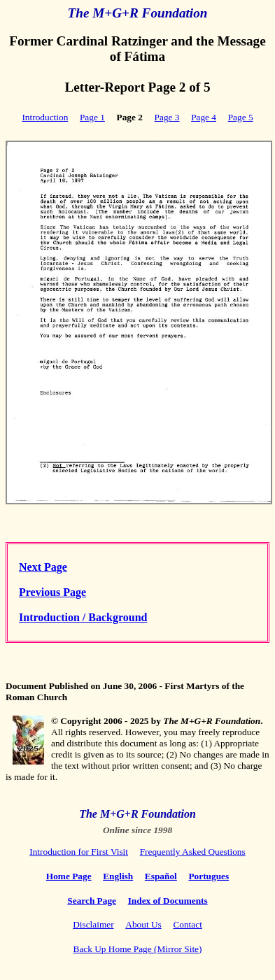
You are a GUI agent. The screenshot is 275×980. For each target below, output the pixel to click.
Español (161, 876)
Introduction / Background (83, 617)
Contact (187, 924)
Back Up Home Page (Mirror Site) (138, 949)
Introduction (45, 117)
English (118, 876)
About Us (143, 924)
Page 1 (92, 117)
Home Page (69, 876)
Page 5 (241, 117)
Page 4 (204, 117)
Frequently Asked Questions (193, 852)
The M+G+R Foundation (138, 13)
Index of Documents (168, 901)
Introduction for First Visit (79, 852)
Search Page (92, 901)
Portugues (209, 876)
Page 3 (167, 117)
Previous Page (52, 592)
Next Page (43, 567)
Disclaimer (93, 924)
